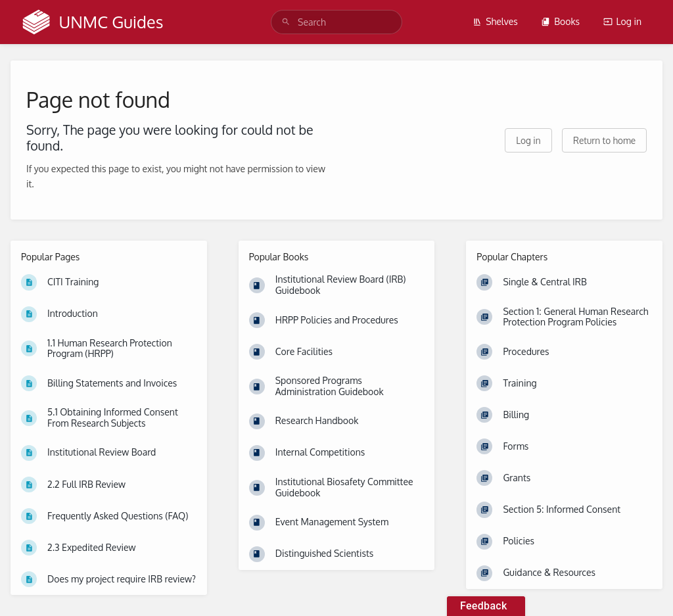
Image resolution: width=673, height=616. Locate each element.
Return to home (604, 140)
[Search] (286, 22)
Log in (622, 21)
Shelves (495, 21)
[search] (336, 22)
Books (560, 21)
